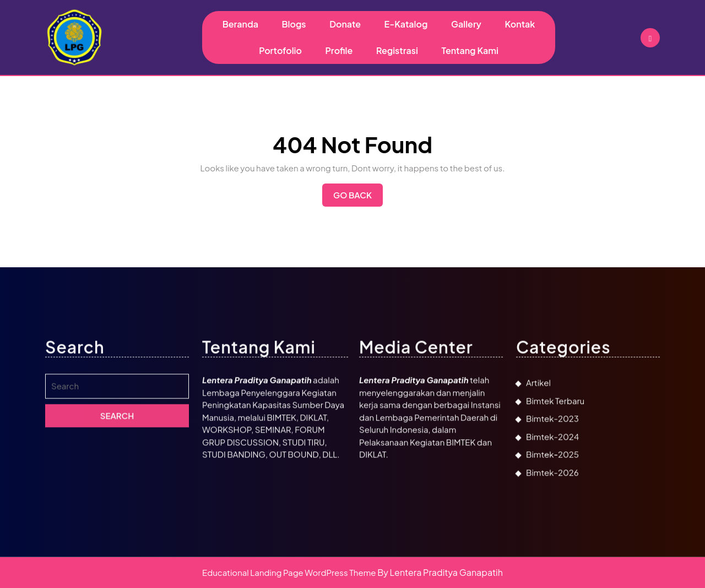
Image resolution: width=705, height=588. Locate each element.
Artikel (538, 489)
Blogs (294, 24)
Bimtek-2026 (552, 578)
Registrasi (397, 50)
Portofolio (280, 50)
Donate (345, 24)
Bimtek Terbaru (555, 506)
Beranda (240, 24)
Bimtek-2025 (552, 560)
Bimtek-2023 (552, 524)
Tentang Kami (470, 50)
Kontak (520, 24)
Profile (339, 50)
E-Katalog (406, 24)
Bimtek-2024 (552, 542)
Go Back (358, 198)
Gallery (466, 24)
